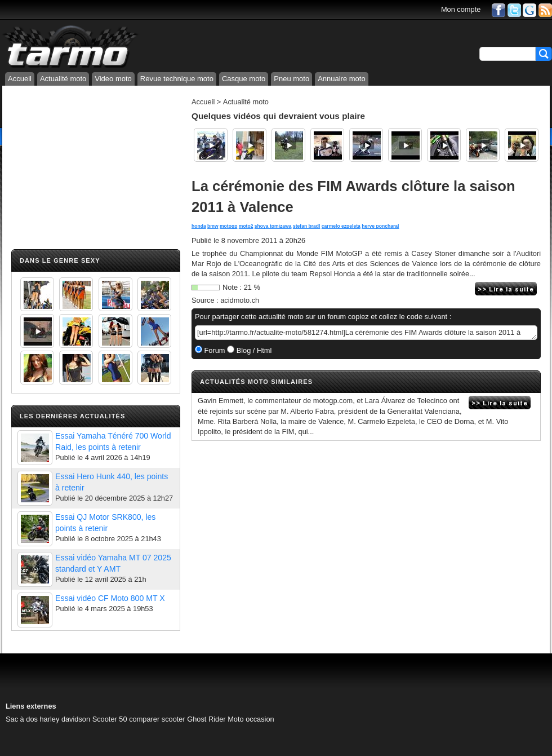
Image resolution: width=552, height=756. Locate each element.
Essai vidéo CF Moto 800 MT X (110, 598)
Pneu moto (291, 79)
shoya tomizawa (273, 226)
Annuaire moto (342, 79)
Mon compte (461, 9)
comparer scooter (157, 719)
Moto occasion (251, 719)
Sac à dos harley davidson (48, 719)
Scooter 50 (110, 719)
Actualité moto (63, 79)
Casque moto (244, 79)
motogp (228, 226)
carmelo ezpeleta (341, 226)
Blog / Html (253, 350)
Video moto (113, 79)
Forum (214, 350)
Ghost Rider (206, 719)
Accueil (20, 79)
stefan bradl (307, 226)
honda (199, 226)
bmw (213, 226)
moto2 (246, 226)
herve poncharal (380, 226)
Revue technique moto (177, 79)
